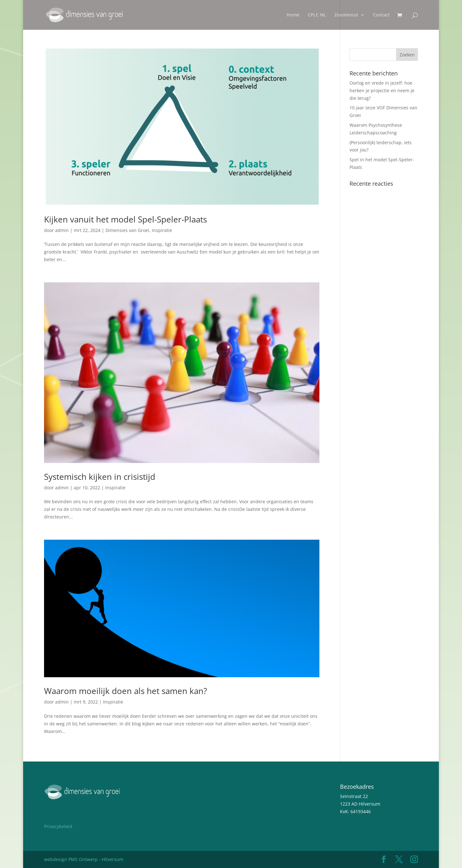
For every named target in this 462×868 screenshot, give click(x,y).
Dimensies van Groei (127, 230)
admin (62, 230)
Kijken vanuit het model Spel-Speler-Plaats (125, 219)
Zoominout (346, 15)
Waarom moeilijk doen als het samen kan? (125, 691)
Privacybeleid (58, 826)
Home (293, 15)
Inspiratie (162, 230)
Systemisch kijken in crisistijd (100, 477)
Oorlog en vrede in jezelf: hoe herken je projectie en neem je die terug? (382, 90)
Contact (382, 15)
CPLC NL (317, 15)
